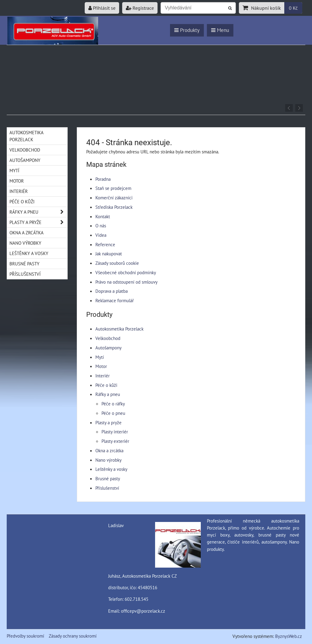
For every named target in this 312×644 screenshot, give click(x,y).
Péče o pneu (113, 413)
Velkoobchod (108, 338)
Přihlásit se (102, 8)
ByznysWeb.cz (289, 636)
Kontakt (103, 216)
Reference (105, 244)
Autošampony (108, 348)
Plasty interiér (115, 432)
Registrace (140, 8)
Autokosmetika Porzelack (119, 329)
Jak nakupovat (109, 254)
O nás (101, 226)
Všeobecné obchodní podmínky (126, 272)
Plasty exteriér (115, 441)
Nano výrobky (108, 460)
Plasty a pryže (108, 422)
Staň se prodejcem (113, 188)
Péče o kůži (106, 385)
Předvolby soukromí (25, 636)
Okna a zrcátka (109, 450)
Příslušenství (107, 488)
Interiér (103, 376)
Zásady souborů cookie (117, 263)
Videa (101, 235)
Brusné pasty (108, 478)
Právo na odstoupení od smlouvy (126, 282)
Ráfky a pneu (108, 394)
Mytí (100, 357)
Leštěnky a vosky (111, 469)
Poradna (103, 179)
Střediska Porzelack (114, 207)
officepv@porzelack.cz (143, 611)
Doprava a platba (112, 291)
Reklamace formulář (115, 300)
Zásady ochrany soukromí (73, 636)
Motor (101, 366)
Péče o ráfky (113, 404)
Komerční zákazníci (114, 198)
